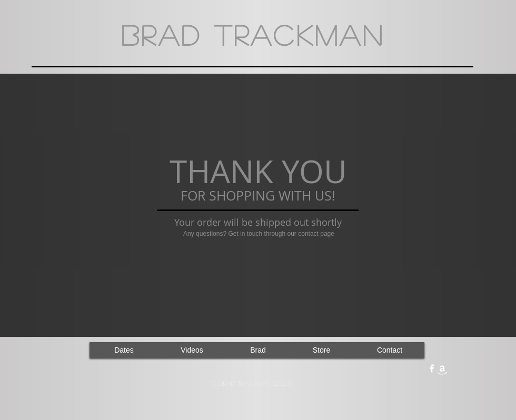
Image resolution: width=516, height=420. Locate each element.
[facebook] (432, 368)
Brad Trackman (253, 35)
